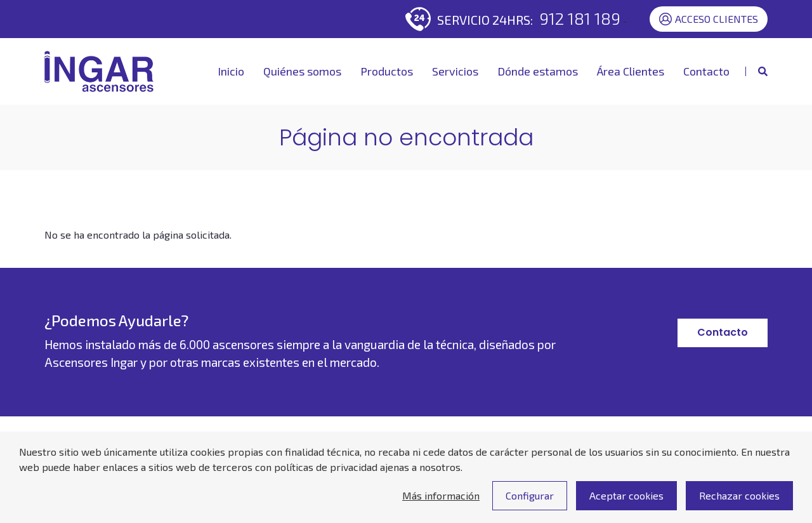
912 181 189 (580, 18)
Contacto (706, 71)
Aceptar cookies (626, 504)
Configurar (530, 504)
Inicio (231, 71)
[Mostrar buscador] (756, 71)
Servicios (455, 71)
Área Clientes (631, 71)
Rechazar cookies (739, 504)
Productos (387, 71)
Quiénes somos (302, 71)
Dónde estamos (538, 71)
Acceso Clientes (709, 19)
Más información (441, 504)
